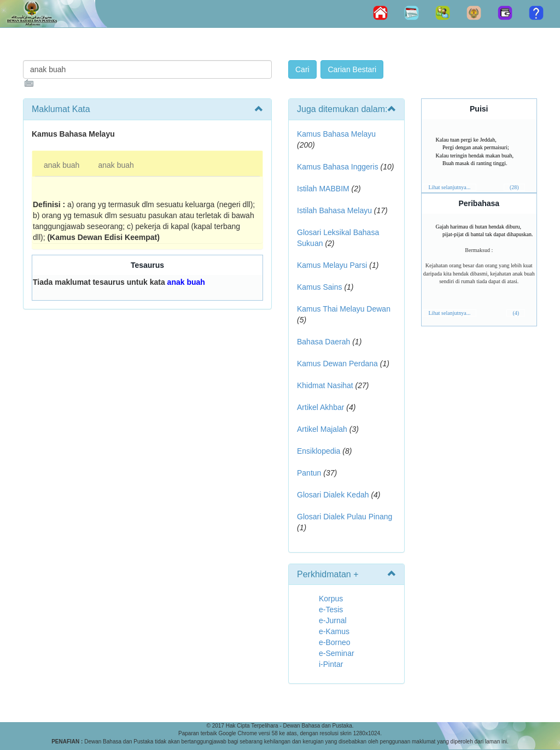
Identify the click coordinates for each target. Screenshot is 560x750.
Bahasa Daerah (323, 342)
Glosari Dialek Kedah (333, 495)
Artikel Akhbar (320, 407)
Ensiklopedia (319, 451)
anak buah (62, 165)
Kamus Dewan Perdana (337, 364)
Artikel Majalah (322, 429)
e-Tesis (331, 610)
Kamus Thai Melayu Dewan (344, 309)
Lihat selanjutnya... (450, 187)
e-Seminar (337, 653)
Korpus (331, 599)
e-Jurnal (333, 620)
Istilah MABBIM (323, 189)
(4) (516, 313)
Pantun (309, 473)
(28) (514, 187)
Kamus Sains (319, 287)
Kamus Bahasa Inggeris (338, 167)
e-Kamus (334, 631)
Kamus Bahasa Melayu (336, 134)
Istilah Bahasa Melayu (334, 210)
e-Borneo (335, 642)
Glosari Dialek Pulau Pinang (345, 517)
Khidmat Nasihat (325, 385)
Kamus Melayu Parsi (332, 265)
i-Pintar (331, 664)
